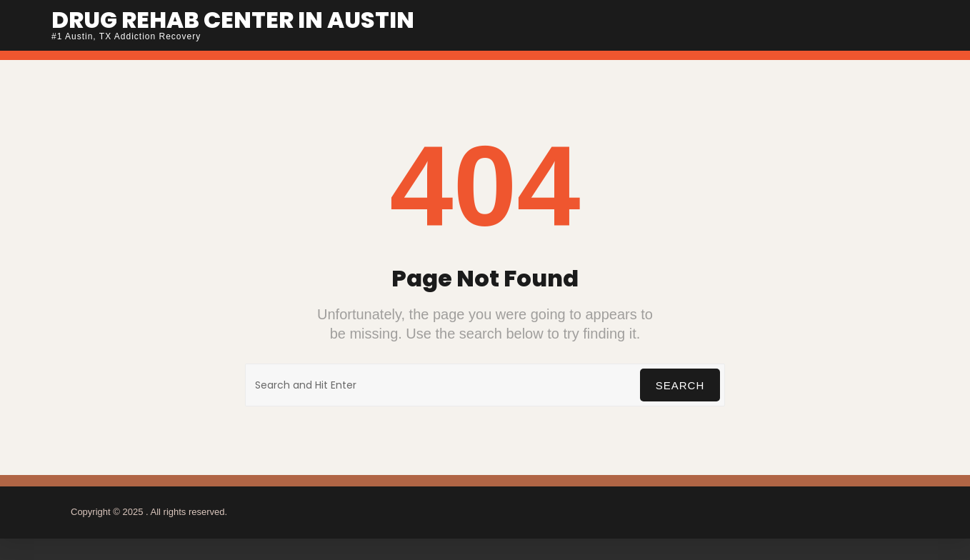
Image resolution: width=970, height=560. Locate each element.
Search (680, 385)
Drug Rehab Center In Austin (233, 20)
